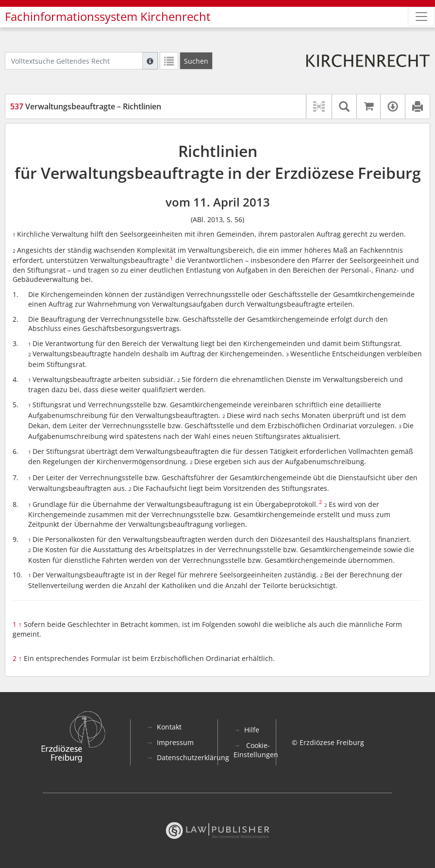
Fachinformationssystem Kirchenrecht (108, 17)
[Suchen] (196, 61)
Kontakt (169, 727)
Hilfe (252, 730)
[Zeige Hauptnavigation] (421, 17)
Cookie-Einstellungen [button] (256, 750)
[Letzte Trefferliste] (169, 61)
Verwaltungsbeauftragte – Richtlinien (86, 106)
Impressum (175, 742)
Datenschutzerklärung (193, 757)
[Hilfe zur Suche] (150, 61)
